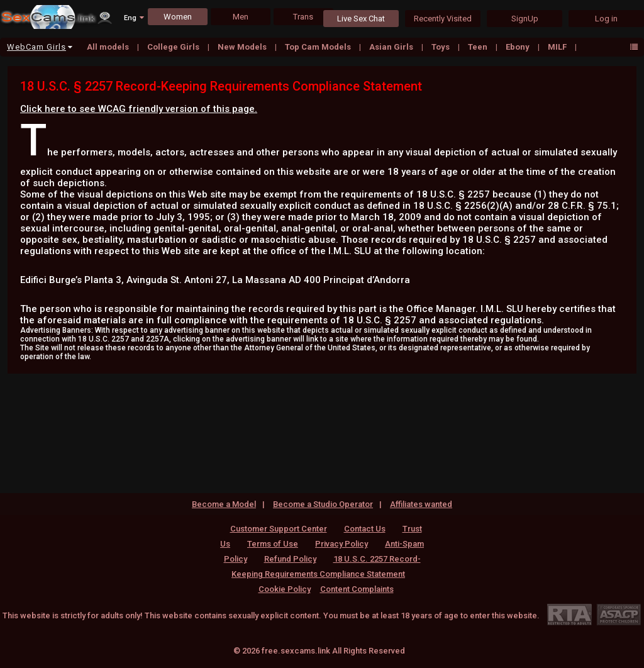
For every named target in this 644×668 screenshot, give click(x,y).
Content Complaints (357, 589)
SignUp (525, 19)
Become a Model (224, 504)
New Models (243, 47)
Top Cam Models (319, 47)
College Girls (174, 47)
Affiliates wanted (421, 504)
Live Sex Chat (361, 19)
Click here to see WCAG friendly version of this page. (139, 109)
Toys (441, 47)
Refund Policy (290, 559)
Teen (479, 47)
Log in (606, 19)
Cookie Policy (285, 589)
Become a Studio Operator (323, 504)
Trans (303, 17)
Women (178, 17)
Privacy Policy (341, 544)
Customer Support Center (279, 529)
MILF (558, 47)
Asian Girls (392, 47)
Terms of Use (273, 544)
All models (109, 47)
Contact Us (365, 529)
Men (241, 17)
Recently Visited (443, 19)
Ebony (519, 47)
